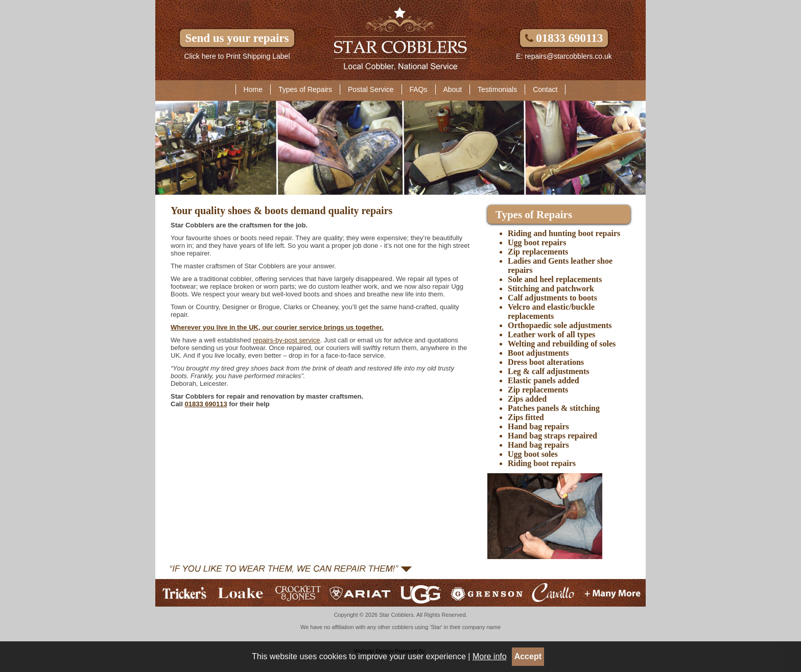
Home (253, 89)
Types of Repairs (305, 89)
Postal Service (371, 89)
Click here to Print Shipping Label (237, 56)
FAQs (419, 89)
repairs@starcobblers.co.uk (568, 56)
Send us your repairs (237, 38)
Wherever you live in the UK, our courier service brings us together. (277, 327)
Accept (528, 656)
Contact (545, 89)
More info (490, 656)
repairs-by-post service (287, 340)
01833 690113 (564, 38)
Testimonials (497, 89)
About (453, 89)
